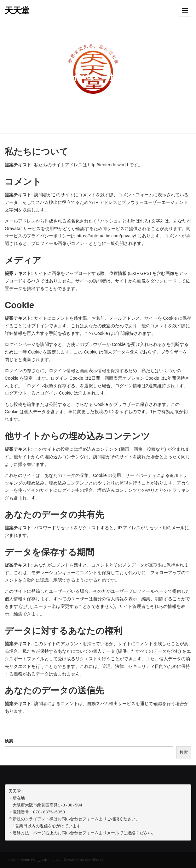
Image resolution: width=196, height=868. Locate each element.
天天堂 (17, 10)
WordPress (94, 860)
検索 (9, 741)
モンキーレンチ (49, 860)
